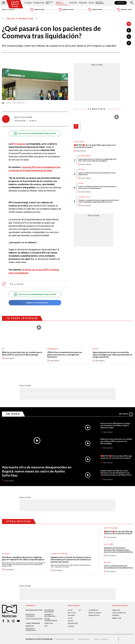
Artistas (82, 170)
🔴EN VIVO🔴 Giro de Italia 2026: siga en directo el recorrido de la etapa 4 (95, 146)
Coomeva (20, 284)
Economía (73, 3)
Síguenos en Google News (35, 303)
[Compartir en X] (129, 37)
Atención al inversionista (31, 630)
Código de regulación (34, 619)
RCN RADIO (72, 615)
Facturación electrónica (49, 611)
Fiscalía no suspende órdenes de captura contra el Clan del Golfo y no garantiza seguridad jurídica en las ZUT (99, 201)
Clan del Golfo (84, 197)
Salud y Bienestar (60, 3)
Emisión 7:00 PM (95, 10)
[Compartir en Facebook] (129, 30)
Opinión (91, 3)
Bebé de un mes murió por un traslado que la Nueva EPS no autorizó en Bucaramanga (22, 353)
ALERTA (70, 621)
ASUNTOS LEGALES (95, 613)
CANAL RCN (121, 3)
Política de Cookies (84, 639)
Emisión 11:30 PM (124, 10)
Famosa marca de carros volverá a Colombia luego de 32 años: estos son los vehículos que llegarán (97, 160)
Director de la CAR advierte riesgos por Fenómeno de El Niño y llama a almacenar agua (115, 425)
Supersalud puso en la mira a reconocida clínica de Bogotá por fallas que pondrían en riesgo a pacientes (112, 355)
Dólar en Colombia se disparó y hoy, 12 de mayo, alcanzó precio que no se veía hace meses (97, 187)
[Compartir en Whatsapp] (129, 43)
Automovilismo (84, 156)
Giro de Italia (79, 142)
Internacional (39, 3)
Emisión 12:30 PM (66, 10)
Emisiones (9, 10)
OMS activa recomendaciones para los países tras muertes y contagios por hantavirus (65, 355)
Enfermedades (53, 349)
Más (126, 414)
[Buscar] (132, 3)
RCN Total (72, 613)
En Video (13, 414)
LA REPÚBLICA (93, 610)
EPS (11, 284)
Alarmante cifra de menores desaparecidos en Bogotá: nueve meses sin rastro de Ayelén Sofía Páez (37, 471)
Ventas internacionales (51, 620)
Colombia (28, 3)
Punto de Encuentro (100, 3)
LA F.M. (70, 618)
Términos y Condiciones (101, 639)
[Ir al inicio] (15, 4)
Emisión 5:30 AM (37, 10)
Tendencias (83, 3)
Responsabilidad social (34, 610)
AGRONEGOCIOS (94, 615)
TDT (80, 610)
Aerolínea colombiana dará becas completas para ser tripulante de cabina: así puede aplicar (23, 558)
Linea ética (49, 623)
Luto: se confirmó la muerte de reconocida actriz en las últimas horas (97, 174)
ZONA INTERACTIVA (119, 613)
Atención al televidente (30, 615)
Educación (6, 554)
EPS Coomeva (19, 144)
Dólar (81, 183)
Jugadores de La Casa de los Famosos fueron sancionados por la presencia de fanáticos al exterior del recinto (71, 560)
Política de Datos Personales (65, 639)
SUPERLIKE (116, 615)
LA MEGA (71, 626)
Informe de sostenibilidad (50, 615)
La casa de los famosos (59, 554)
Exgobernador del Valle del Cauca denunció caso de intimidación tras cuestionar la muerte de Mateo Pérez (116, 473)
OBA (46, 626)
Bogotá (96, 349)
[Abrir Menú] (4, 3)
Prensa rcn (30, 626)
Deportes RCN (49, 3)
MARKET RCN (117, 618)
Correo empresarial (33, 623)
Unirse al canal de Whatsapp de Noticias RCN (35, 133)
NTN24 (70, 610)
